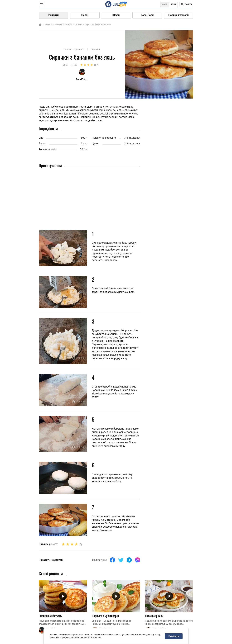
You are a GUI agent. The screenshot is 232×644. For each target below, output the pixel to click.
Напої (85, 15)
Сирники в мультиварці (105, 616)
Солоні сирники (154, 616)
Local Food (147, 15)
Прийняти (174, 636)
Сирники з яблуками (51, 616)
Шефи (116, 15)
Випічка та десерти (64, 24)
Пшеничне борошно (104, 138)
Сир (41, 138)
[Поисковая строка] (186, 4)
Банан (42, 144)
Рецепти (53, 15)
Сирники (79, 24)
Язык (173, 4)
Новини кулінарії (179, 15)
